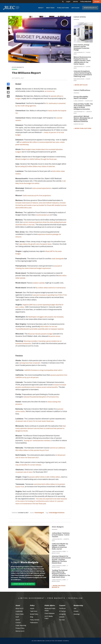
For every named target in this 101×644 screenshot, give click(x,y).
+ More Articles (81, 85)
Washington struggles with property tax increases (47, 317)
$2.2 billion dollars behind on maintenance (51, 288)
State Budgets (39, 513)
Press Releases (50, 613)
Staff (17, 617)
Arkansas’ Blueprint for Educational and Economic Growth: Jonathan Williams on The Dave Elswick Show (61, 560)
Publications (63, 8)
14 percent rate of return (24, 472)
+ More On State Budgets (59, 586)
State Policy (90, 8)
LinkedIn (62, 617)
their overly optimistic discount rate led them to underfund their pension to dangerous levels (41, 428)
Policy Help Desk (86, 2)
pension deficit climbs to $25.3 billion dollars (45, 477)
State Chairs (20, 614)
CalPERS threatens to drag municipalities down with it (44, 370)
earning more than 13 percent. (30, 363)
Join (75, 608)
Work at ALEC (20, 631)
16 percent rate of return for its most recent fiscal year (35, 421)
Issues (32, 608)
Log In (68, 2)
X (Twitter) (62, 611)
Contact (18, 623)
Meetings (50, 8)
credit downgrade (58, 259)
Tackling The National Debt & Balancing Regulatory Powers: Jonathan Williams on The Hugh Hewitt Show (61, 574)
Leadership (19, 611)
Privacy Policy (20, 628)
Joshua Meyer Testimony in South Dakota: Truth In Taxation (61, 535)
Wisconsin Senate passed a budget (41, 334)
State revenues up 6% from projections (37, 195)
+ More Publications (82, 128)
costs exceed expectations (42, 188)
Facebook (62, 608)
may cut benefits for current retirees (29, 465)
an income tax (50, 91)
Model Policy (34, 614)
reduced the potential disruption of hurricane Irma (42, 397)
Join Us (75, 2)
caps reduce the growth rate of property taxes (36, 244)
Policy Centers (35, 620)
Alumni (18, 620)
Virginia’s (26, 305)
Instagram (62, 614)
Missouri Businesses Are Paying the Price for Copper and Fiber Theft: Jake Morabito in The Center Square (82, 61)
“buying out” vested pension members (38, 441)
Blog (32, 617)
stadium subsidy (39, 283)
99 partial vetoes (55, 336)
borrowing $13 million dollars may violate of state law (37, 166)
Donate (97, 2)
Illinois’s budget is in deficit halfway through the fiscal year (37, 159)
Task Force (34, 611)
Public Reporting (21, 625)
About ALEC (20, 608)
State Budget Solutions (57, 513)
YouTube (62, 620)
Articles (76, 8)
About (41, 8)
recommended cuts (43, 215)
